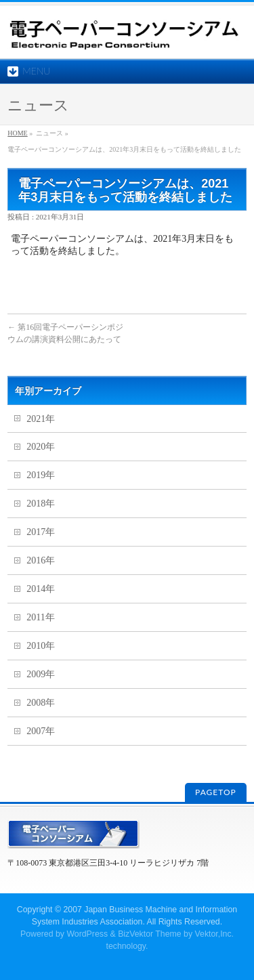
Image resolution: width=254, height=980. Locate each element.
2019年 (41, 475)
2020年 (41, 447)
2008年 (41, 703)
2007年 (41, 731)
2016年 (41, 560)
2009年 (41, 674)
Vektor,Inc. (215, 934)
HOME (17, 133)
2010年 (41, 646)
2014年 (41, 589)
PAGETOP (216, 792)
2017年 (41, 532)
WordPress (87, 934)
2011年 (40, 617)
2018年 (41, 504)
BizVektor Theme (150, 934)
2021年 (41, 419)
